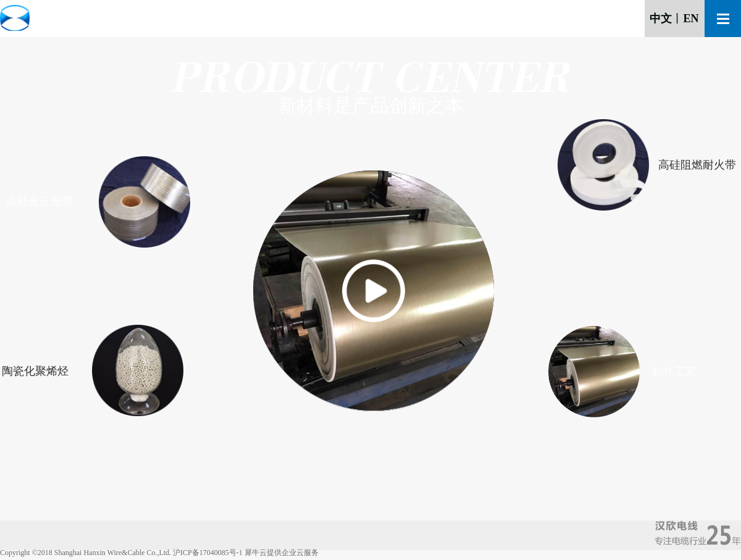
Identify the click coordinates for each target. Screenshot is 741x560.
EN (691, 19)
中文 (661, 19)
